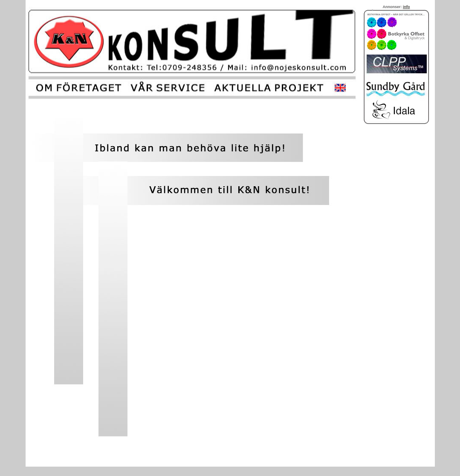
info (406, 7)
